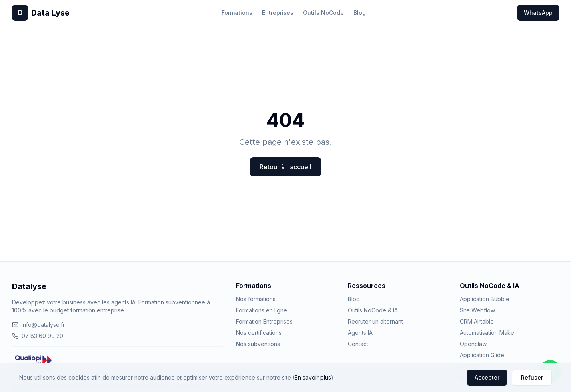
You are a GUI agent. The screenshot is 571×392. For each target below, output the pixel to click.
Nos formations (256, 299)
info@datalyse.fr (38, 325)
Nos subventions (258, 344)
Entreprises (278, 13)
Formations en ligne (262, 310)
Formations (237, 13)
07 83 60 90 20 (38, 336)
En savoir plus (313, 377)
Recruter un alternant (375, 321)
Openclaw (473, 344)
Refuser (532, 377)
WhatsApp (538, 13)
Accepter (487, 377)
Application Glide (482, 355)
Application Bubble (485, 299)
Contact (358, 344)
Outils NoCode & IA (373, 310)
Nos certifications (259, 333)
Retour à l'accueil (285, 167)
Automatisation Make (487, 333)
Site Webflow (477, 310)
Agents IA (360, 333)
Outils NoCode (323, 13)
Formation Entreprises (264, 321)
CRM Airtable (477, 321)
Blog (360, 13)
